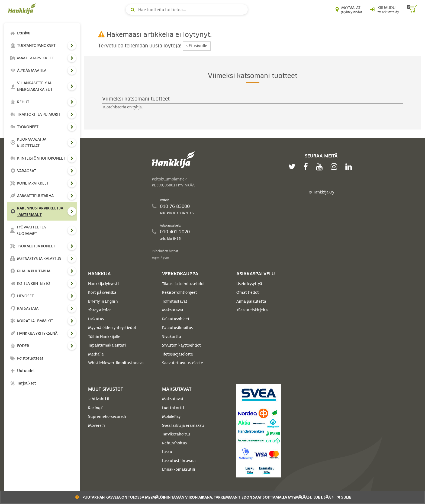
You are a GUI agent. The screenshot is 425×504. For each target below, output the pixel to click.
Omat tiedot (248, 292)
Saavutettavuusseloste (183, 363)
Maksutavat (173, 310)
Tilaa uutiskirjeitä (252, 310)
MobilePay (171, 416)
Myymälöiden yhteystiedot (112, 328)
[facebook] (307, 167)
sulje (344, 497)
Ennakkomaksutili (178, 469)
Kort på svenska (102, 292)
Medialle (96, 354)
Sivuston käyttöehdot (181, 345)
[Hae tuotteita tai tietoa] (187, 9)
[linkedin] (350, 167)
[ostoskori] (412, 9)
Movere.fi (96, 425)
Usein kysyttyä (249, 284)
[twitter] (293, 167)
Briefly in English (103, 301)
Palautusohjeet (176, 319)
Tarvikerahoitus (176, 434)
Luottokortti (173, 408)
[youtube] (321, 167)
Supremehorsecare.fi (107, 416)
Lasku (167, 452)
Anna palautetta (251, 301)
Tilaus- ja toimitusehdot (183, 284)
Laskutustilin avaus (179, 461)
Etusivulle (197, 46)
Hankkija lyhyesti (103, 284)
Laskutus (96, 319)
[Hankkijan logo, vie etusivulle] (23, 9)
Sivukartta (172, 337)
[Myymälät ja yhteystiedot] (349, 9)
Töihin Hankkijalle (104, 337)
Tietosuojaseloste (178, 354)
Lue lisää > (324, 497)
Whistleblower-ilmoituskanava (116, 363)
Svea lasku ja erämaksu (183, 425)
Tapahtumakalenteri (107, 345)
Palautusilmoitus (177, 328)
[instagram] (335, 167)
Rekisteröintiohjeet (180, 292)
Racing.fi (96, 408)
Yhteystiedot (100, 310)
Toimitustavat (175, 301)
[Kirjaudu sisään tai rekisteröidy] (385, 9)
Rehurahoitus (174, 443)
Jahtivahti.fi (99, 399)
